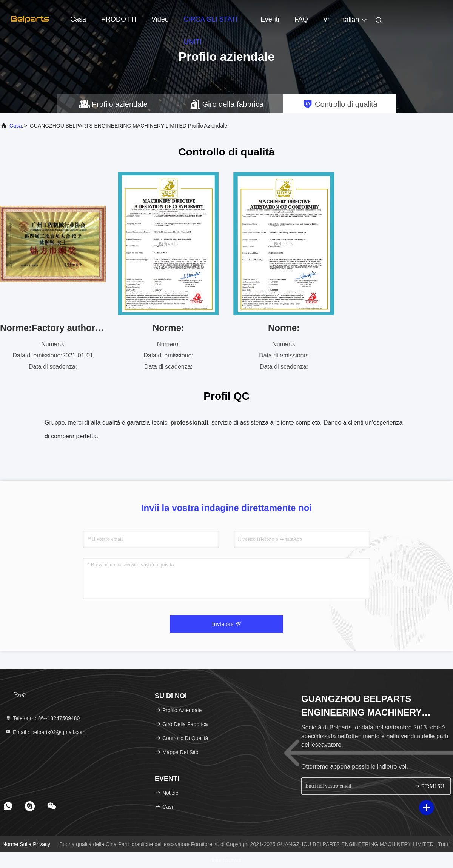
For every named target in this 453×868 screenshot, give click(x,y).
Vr (326, 19)
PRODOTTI (119, 19)
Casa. (16, 126)
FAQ (301, 19)
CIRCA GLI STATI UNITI (211, 23)
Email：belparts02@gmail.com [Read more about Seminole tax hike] (45, 732)
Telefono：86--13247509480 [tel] (42, 718)
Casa (78, 19)
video (160, 19)
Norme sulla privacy (26, 844)
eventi (270, 19)
